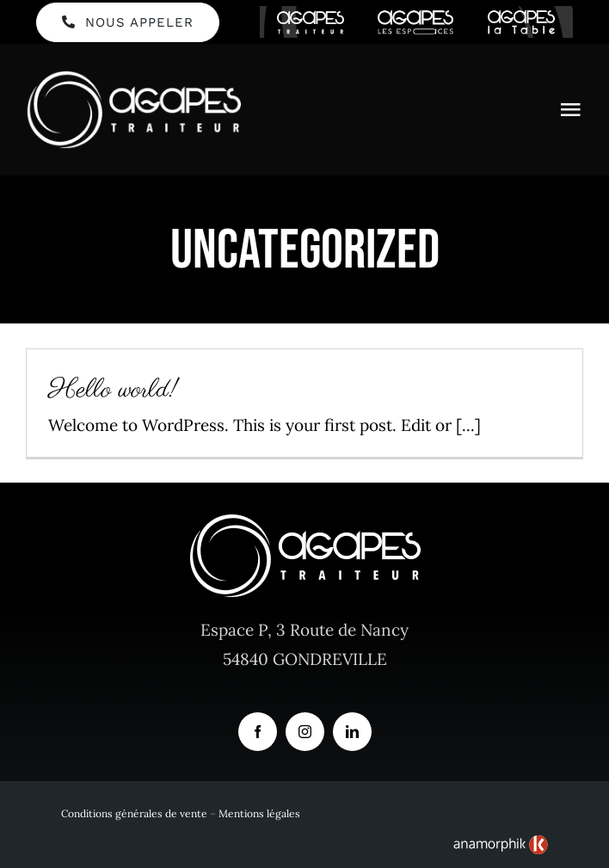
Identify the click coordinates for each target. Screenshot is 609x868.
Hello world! (114, 391)
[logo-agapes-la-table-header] (521, 17)
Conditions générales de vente (134, 813)
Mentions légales (259, 813)
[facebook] (258, 732)
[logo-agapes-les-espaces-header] (415, 17)
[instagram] (305, 732)
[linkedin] (352, 732)
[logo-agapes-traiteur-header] (311, 18)
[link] (501, 845)
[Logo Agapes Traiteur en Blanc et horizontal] (133, 77)
